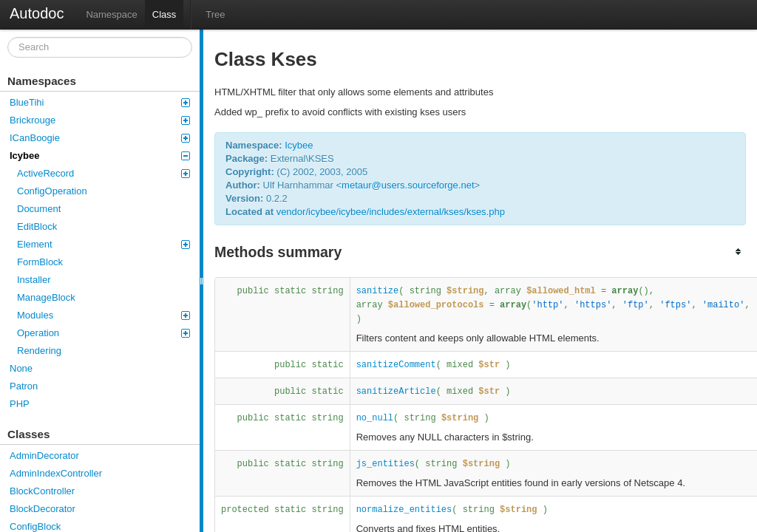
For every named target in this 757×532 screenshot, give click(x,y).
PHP (20, 404)
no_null (375, 418)
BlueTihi (100, 102)
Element (103, 244)
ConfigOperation (52, 191)
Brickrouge (100, 120)
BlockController (42, 491)
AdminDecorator (44, 456)
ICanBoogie (100, 138)
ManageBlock (46, 297)
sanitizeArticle (396, 392)
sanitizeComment (396, 365)
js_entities (386, 464)
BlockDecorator (43, 509)
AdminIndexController (56, 473)
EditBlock (37, 226)
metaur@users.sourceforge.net (408, 185)
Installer (34, 280)
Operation (103, 333)
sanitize (378, 291)
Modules (103, 315)
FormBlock (40, 262)
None (21, 368)
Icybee (100, 156)
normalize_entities (404, 510)
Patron (24, 386)
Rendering (39, 351)
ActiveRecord (103, 173)
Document (39, 209)
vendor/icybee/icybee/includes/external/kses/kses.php (391, 212)
